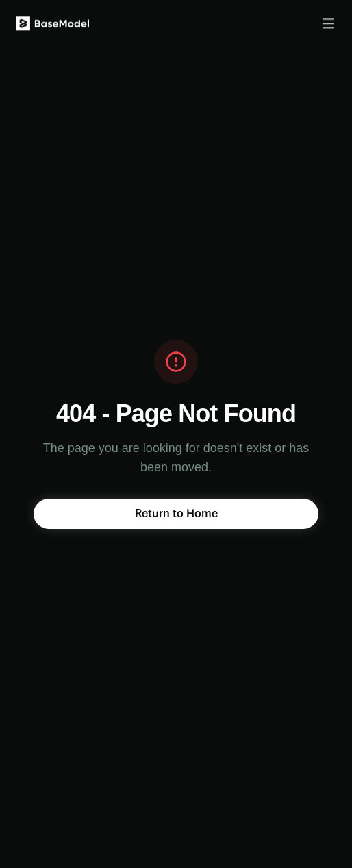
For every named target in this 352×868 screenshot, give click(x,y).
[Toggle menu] (328, 22)
